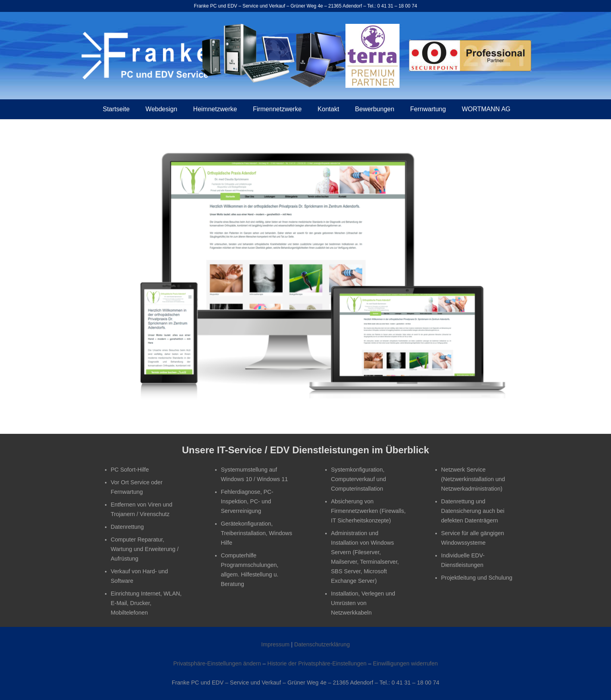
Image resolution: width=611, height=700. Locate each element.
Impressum (275, 644)
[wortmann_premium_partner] (372, 56)
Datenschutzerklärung (322, 644)
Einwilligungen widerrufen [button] (405, 663)
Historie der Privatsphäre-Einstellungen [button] (317, 663)
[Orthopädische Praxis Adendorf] (306, 273)
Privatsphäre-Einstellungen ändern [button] (217, 663)
